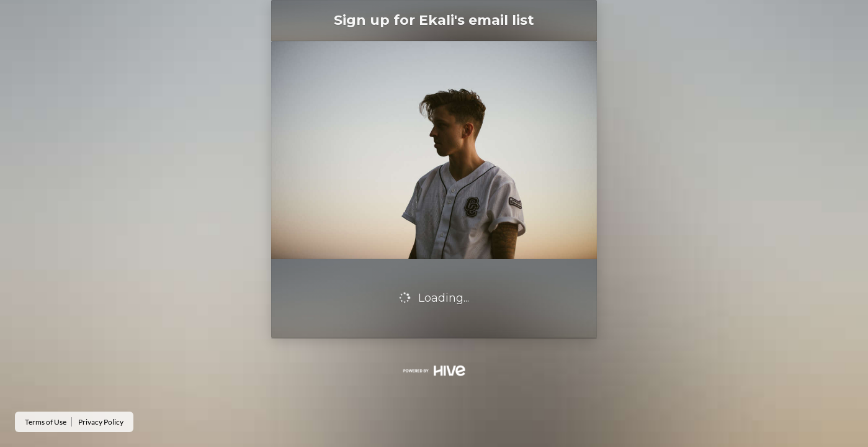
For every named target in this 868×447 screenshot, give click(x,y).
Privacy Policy (101, 422)
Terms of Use (46, 422)
